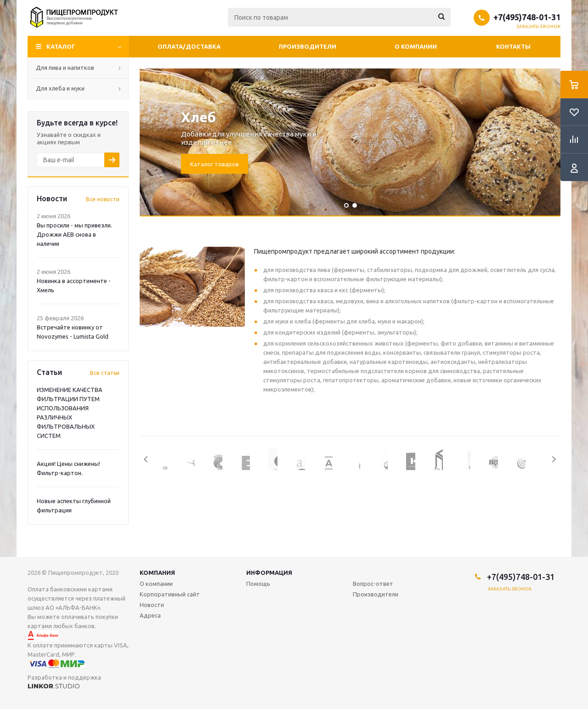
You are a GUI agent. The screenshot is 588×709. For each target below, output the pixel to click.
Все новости (103, 199)
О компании (416, 46)
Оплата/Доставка (189, 46)
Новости (152, 605)
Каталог (61, 46)
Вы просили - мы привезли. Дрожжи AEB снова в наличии (74, 234)
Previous (146, 459)
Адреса (150, 615)
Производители (308, 46)
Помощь (258, 584)
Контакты (513, 46)
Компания (157, 573)
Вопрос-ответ (373, 584)
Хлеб (198, 117)
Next (554, 459)
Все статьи (105, 373)
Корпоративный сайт (170, 594)
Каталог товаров (215, 164)
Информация (269, 573)
